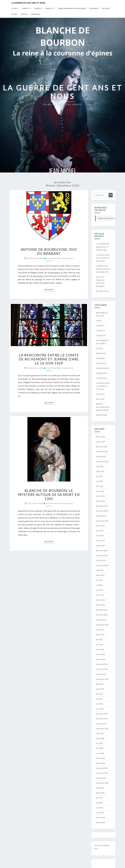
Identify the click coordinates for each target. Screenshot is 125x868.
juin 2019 (99, 798)
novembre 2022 (102, 615)
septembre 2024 (102, 521)
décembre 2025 (102, 447)
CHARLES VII (49, 8)
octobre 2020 (101, 724)
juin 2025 (99, 476)
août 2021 (100, 684)
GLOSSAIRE (100, 358)
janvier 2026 (100, 442)
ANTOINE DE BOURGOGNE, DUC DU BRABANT (49, 251)
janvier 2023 (100, 605)
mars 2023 (100, 595)
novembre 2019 (102, 773)
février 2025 (100, 496)
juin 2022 (99, 639)
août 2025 (100, 466)
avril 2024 (100, 531)
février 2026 (100, 437)
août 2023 (100, 570)
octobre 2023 (101, 560)
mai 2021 (99, 699)
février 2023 (100, 600)
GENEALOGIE (101, 353)
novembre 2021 (102, 669)
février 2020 (100, 758)
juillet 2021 (100, 689)
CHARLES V (26, 8)
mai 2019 (99, 803)
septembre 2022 (102, 625)
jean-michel (51, 258)
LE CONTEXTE (101, 378)
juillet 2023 (100, 575)
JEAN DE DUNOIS (102, 368)
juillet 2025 (100, 471)
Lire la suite (50, 289)
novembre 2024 (102, 511)
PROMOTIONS (36, 14)
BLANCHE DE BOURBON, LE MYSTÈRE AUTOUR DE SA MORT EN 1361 (49, 494)
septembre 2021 (102, 679)
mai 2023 (99, 585)
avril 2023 (100, 590)
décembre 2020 (102, 714)
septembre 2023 (102, 565)
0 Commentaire (67, 258)
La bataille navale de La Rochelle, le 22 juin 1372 (103, 258)
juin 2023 (99, 580)
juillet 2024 (100, 526)
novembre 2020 (102, 719)
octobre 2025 (101, 456)
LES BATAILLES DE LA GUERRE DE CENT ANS (103, 386)
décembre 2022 (102, 610)
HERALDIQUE (101, 363)
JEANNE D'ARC (102, 373)
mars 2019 (100, 813)
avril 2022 (100, 644)
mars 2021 (100, 709)
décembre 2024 (102, 506)
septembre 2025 (102, 461)
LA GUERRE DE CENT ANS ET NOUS (28, 3)
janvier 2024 (100, 546)
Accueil (14, 8)
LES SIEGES (106, 8)
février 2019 (100, 818)
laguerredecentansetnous (109, 218)
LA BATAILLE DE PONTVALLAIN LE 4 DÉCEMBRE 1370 (103, 269)
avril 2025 (100, 486)
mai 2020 (99, 743)
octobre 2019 (101, 778)
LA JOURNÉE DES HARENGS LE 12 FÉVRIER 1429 (103, 247)
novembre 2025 (102, 452)
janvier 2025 (100, 501)
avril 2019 (100, 808)
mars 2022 (100, 649)
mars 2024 (100, 536)
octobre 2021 (101, 674)
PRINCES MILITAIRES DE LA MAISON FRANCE (72, 8)
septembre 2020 (102, 729)
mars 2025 (100, 491)
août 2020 (100, 733)
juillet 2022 (100, 635)
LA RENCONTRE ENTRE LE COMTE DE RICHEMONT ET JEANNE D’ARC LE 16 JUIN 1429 (49, 359)
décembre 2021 (102, 664)
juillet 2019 (100, 793)
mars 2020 (100, 753)
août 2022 (100, 630)
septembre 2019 (102, 783)
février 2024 (100, 541)
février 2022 (100, 654)
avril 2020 (100, 748)
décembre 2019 (102, 768)
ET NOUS (14, 14)
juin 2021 (99, 694)
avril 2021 (100, 704)
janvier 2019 (100, 822)
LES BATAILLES (94, 8)
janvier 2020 (100, 763)
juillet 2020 (100, 738)
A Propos (24, 14)
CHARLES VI (38, 8)
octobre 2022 (101, 620)
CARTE (99, 321)
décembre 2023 (102, 550)
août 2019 (100, 788)
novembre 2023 (102, 555)
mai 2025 (99, 481)
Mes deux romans (102, 291)
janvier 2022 (100, 659)
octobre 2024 (101, 516)
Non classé (100, 399)
